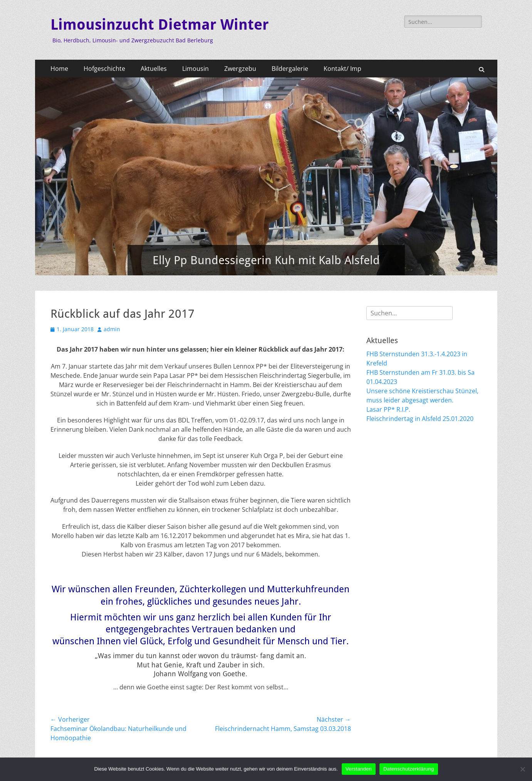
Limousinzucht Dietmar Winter (160, 25)
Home (59, 69)
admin (112, 329)
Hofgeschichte (104, 69)
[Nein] (522, 769)
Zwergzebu (240, 69)
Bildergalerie (290, 69)
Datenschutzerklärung (409, 769)
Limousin (196, 69)
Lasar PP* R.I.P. (388, 409)
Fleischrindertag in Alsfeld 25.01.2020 (420, 419)
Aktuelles (154, 69)
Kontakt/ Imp (342, 69)
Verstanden (359, 769)
